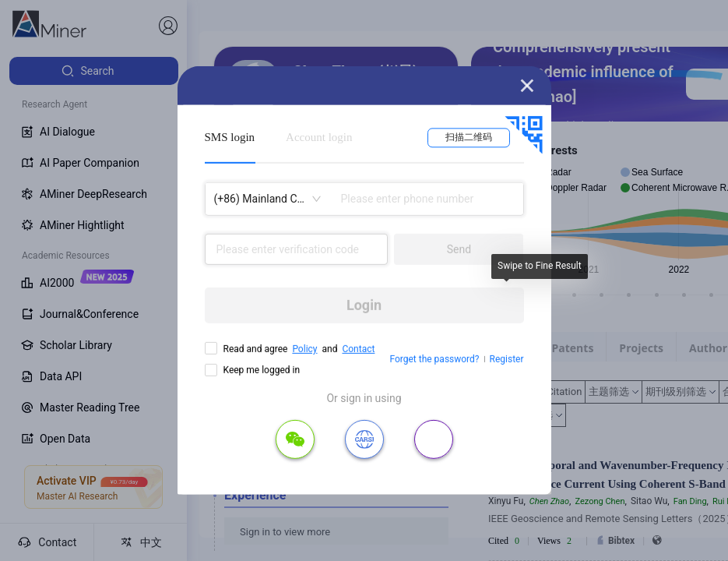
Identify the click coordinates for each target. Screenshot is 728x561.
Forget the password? (434, 359)
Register (507, 359)
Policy (304, 349)
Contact (358, 349)
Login (364, 305)
